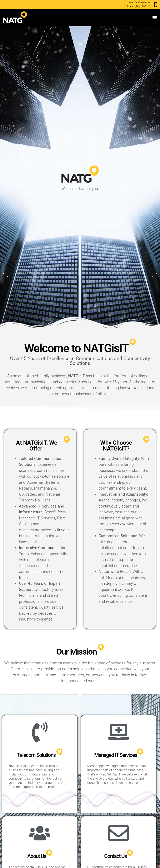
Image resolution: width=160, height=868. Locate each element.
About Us (37, 856)
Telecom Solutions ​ (37, 755)
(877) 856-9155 (142, 6)
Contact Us (115, 856)
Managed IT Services (116, 755)
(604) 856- (140, 3)
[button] (154, 18)
